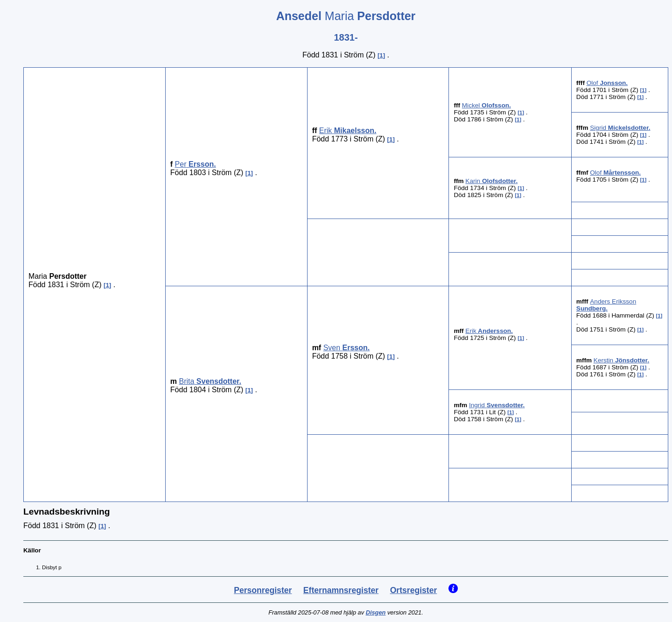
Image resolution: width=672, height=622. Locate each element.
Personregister (263, 590)
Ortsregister (414, 590)
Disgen (376, 612)
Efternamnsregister (341, 590)
